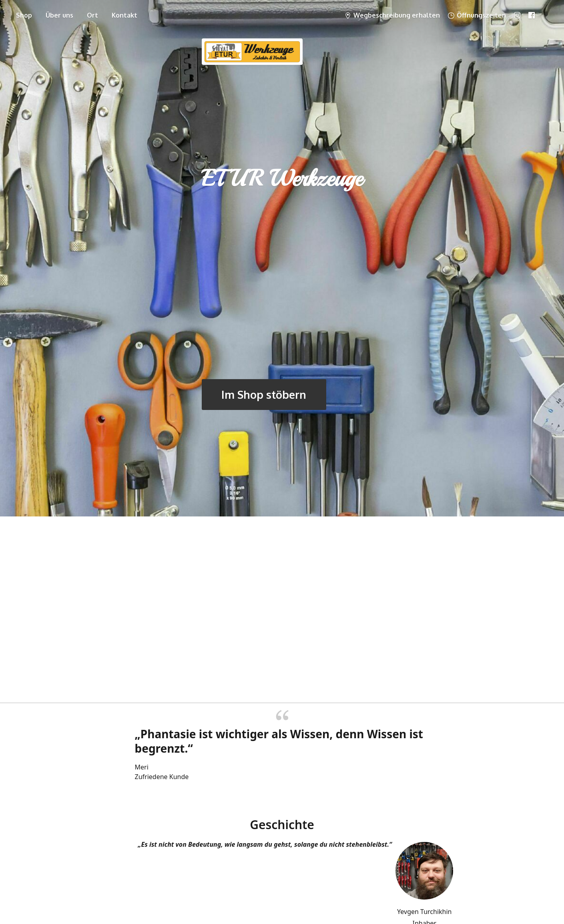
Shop (24, 15)
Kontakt (124, 15)
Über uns (59, 15)
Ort (92, 15)
